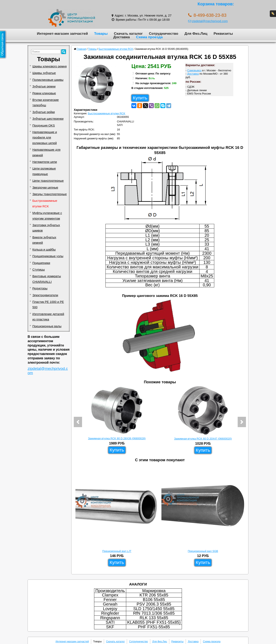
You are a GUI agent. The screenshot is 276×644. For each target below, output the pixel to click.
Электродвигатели (45, 295)
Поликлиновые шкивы (48, 80)
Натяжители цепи (45, 162)
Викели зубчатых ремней (44, 240)
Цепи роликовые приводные (44, 171)
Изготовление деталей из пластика (48, 317)
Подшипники (41, 263)
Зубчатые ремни (44, 86)
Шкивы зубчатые (44, 73)
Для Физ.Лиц (196, 33)
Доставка (122, 37)
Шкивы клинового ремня (49, 66)
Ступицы (39, 270)
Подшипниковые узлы (48, 256)
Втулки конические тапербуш (45, 103)
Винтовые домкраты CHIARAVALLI (47, 279)
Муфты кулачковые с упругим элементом (47, 216)
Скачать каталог (128, 33)
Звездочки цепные (45, 188)
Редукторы (40, 288)
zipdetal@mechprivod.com (208, 21)
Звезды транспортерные (50, 194)
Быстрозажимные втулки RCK (45, 203)
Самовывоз (194, 70)
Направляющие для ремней (46, 152)
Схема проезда (149, 37)
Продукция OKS (44, 125)
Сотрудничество (164, 33)
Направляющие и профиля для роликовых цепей (45, 138)
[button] (78, 422)
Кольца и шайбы (44, 250)
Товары (101, 33)
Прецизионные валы (47, 326)
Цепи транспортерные (48, 181)
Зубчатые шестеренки (48, 119)
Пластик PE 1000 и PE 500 (48, 305)
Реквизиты (223, 33)
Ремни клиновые (44, 93)
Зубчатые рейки (44, 112)
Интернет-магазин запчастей (62, 33)
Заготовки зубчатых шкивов (46, 228)
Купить (140, 98)
